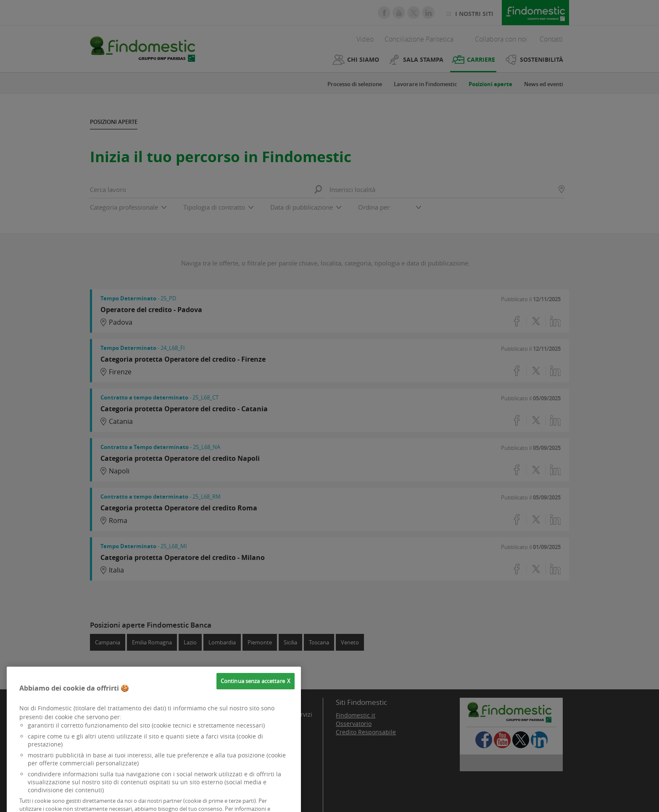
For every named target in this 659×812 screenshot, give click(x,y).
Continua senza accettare (253, 694)
